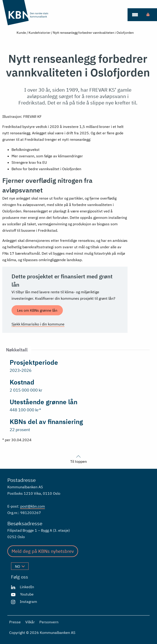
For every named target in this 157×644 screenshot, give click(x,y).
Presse (15, 622)
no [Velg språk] (20, 566)
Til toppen (78, 459)
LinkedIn (27, 587)
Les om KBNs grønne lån (37, 310)
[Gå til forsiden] (28, 13)
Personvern (49, 622)
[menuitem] (135, 15)
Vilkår (30, 622)
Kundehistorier (39, 33)
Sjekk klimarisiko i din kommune (38, 324)
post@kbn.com (33, 506)
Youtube (27, 594)
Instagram (28, 602)
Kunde (21, 33)
